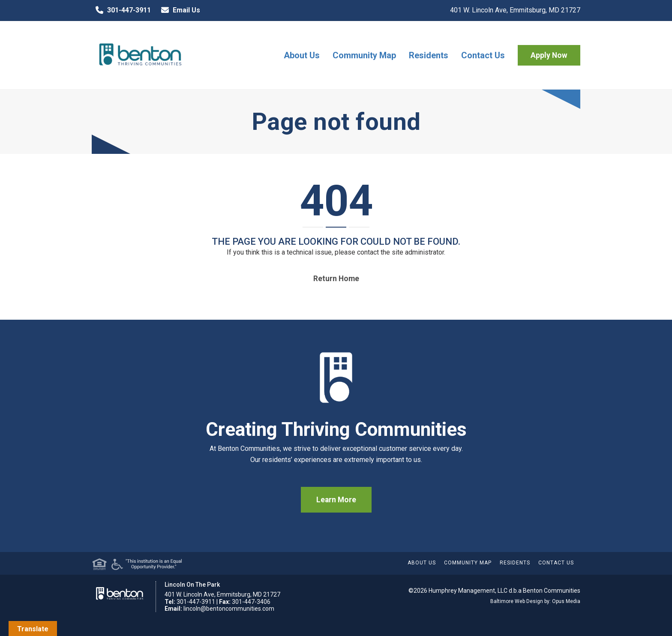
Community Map (364, 55)
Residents (429, 55)
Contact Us (483, 55)
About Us (302, 55)
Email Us (179, 10)
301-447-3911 (121, 10)
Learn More (336, 500)
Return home (336, 279)
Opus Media (566, 601)
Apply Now (549, 55)
